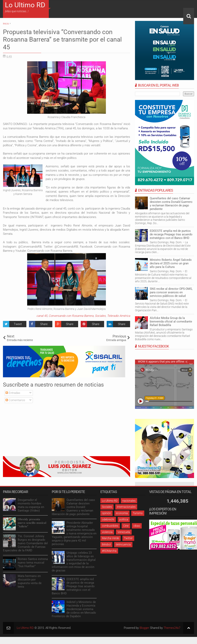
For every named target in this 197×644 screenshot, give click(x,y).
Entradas (13, 393)
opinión (106, 513)
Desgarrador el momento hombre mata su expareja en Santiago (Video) (31, 505)
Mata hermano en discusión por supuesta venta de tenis (30, 581)
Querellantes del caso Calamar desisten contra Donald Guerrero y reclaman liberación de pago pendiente (171, 204)
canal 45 (42, 316)
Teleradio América (119, 316)
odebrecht (108, 519)
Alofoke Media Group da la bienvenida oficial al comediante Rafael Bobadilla (171, 322)
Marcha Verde (111, 538)
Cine (126, 526)
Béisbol (106, 544)
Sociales (100, 316)
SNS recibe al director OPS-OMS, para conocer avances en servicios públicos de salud (171, 292)
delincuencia (123, 544)
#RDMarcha (109, 551)
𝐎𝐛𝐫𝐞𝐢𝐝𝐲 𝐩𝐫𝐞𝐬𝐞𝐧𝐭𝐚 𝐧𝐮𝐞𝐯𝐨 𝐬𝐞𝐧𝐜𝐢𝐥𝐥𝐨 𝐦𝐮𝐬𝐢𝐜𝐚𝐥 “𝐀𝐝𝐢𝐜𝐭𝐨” (32, 523)
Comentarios (15, 400)
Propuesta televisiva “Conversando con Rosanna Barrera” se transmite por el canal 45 (62, 40)
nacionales (129, 501)
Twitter (128, 538)
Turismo (138, 513)
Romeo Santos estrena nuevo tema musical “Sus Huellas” (33, 563)
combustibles (110, 526)
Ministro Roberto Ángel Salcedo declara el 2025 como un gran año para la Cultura (171, 263)
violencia (107, 532)
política (124, 519)
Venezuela (124, 532)
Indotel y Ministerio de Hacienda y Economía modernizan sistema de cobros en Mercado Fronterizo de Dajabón (74, 609)
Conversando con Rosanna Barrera (71, 316)
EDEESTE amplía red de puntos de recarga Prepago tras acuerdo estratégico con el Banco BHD (171, 234)
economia (122, 513)
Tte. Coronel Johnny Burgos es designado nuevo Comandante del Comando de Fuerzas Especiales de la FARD (25, 543)
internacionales (126, 507)
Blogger (144, 628)
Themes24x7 (172, 628)
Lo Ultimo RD (25, 5)
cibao (137, 526)
